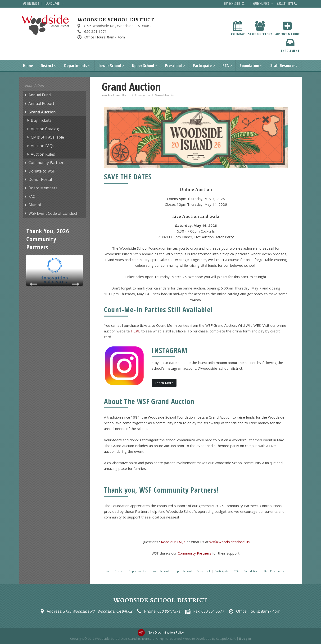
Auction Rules (43, 154)
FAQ (32, 196)
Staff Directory (260, 29)
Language (55, 4)
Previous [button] (33, 284)
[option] (54, 271)
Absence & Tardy (287, 29)
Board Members (43, 188)
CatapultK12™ (226, 639)
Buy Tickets (41, 120)
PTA (226, 65)
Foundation (249, 65)
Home (28, 65)
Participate (202, 65)
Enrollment (290, 45)
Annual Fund (40, 95)
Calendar (238, 29)
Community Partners (47, 163)
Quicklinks (263, 4)
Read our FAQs (174, 542)
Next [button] (76, 284)
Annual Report (41, 103)
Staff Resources (284, 65)
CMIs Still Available (47, 137)
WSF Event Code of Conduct (53, 213)
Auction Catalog (45, 129)
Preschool (173, 65)
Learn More (164, 383)
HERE (136, 331)
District (47, 65)
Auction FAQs (43, 146)
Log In (246, 639)
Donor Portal (40, 179)
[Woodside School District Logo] (45, 25)
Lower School (110, 65)
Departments (76, 65)
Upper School (143, 65)
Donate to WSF (42, 171)
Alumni (35, 205)
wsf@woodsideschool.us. (230, 542)
